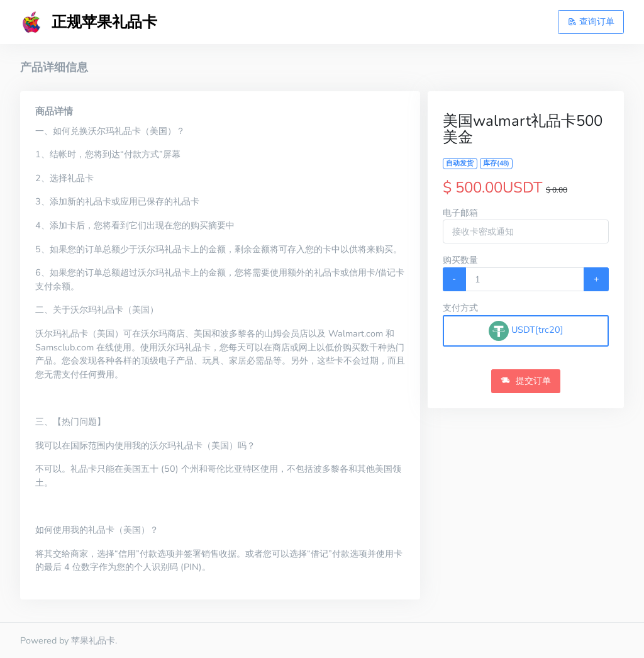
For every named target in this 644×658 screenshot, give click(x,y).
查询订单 (591, 21)
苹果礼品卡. (94, 640)
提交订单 (526, 381)
